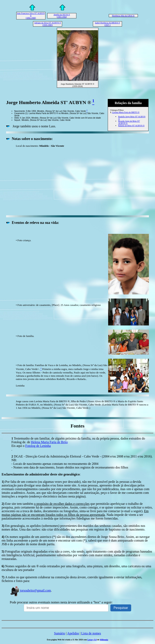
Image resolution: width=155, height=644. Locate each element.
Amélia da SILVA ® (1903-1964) (62, 16)
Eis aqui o (18, 446)
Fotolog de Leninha (38, 446)
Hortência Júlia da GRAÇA (123, 16)
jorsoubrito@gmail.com (30, 590)
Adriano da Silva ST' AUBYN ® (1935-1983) (48, 24)
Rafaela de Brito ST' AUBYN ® (131, 126)
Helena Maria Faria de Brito (49, 442)
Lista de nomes (91, 633)
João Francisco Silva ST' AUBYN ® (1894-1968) (31, 16)
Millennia (104, 640)
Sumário (59, 633)
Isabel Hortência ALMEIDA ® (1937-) (107, 24)
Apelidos (73, 633)
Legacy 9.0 (92, 640)
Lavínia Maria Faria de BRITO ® (126, 112)
